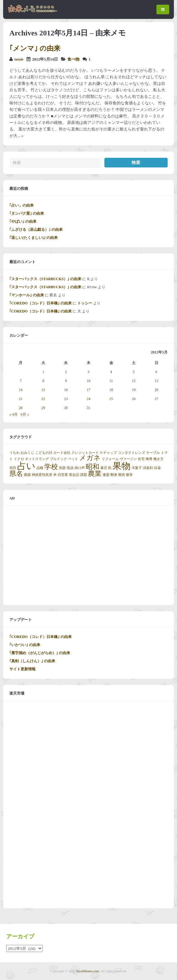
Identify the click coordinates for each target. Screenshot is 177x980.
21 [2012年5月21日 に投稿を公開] (21, 399)
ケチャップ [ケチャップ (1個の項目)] (108, 453)
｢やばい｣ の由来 (23, 221)
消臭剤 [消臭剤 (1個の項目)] (148, 468)
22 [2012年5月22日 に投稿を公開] (43, 399)
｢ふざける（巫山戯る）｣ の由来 (36, 230)
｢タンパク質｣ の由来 (27, 213)
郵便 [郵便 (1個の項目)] (114, 475)
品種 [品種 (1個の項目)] (40, 468)
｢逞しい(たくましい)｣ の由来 (33, 238)
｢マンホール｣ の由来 (27, 295)
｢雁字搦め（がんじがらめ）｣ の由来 (40, 653)
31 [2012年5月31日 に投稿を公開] (88, 408)
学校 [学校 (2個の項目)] (51, 467)
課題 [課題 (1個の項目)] (84, 475)
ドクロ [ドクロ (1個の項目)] (19, 459)
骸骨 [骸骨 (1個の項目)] (129, 475)
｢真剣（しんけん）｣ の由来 (32, 661)
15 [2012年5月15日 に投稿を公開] (43, 390)
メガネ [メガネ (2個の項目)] (90, 458)
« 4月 (14, 414)
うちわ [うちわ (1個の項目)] (14, 453)
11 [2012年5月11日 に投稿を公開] (111, 381)
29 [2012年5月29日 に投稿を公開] (43, 408)
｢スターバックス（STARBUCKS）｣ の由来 (45, 279)
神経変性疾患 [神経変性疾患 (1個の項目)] (42, 475)
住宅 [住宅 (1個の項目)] (141, 459)
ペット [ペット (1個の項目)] (73, 459)
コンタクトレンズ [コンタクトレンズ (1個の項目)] (132, 453)
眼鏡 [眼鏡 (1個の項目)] (27, 475)
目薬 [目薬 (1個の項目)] (157, 468)
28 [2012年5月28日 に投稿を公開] (21, 408)
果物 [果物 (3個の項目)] (122, 466)
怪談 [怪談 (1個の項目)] (70, 468)
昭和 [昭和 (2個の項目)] (93, 467)
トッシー (85, 303)
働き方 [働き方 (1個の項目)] (158, 459)
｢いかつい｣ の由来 (25, 645)
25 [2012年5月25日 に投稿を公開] (111, 399)
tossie (19, 59)
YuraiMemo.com (88, 971)
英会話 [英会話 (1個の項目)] (74, 475)
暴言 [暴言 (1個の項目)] (104, 468)
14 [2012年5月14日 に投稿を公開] (21, 390)
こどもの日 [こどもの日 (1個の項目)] (44, 453)
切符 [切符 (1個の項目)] (13, 468)
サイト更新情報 (22, 669)
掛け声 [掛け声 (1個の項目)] (80, 468)
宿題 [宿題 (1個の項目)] (62, 468)
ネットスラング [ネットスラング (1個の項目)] (37, 459)
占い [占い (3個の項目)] (26, 466)
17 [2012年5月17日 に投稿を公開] (88, 390)
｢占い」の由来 (22, 205)
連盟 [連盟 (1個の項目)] (106, 475)
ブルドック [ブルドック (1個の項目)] (58, 459)
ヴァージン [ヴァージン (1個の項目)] (128, 459)
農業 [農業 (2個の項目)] (95, 474)
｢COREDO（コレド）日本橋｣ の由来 (41, 303)
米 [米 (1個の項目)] (55, 475)
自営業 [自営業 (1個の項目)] (63, 475)
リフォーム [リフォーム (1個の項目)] (110, 459)
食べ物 (73, 59)
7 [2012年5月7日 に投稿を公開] (21, 381)
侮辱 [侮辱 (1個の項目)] (149, 459)
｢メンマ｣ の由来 (35, 48)
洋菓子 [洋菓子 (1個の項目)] (137, 468)
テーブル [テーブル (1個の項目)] (153, 453)
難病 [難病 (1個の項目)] (122, 475)
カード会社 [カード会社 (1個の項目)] (62, 453)
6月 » (25, 414)
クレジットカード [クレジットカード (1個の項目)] (85, 453)
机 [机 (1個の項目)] (110, 468)
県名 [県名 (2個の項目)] (16, 474)
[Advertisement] (88, 555)
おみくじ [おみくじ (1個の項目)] (27, 453)
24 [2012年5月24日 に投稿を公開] (88, 399)
